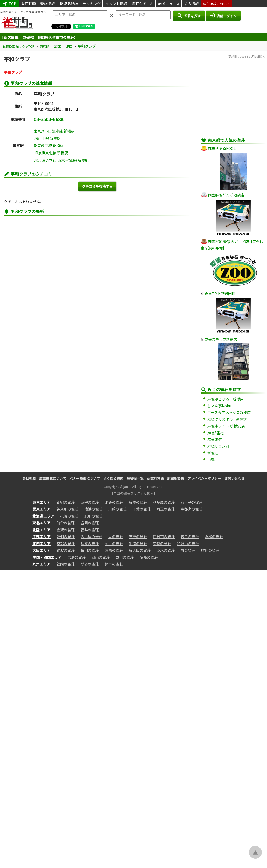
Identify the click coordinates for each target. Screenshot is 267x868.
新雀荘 (213, 453)
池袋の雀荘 (114, 502)
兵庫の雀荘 (90, 543)
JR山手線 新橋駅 (47, 138)
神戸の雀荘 (114, 543)
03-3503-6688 (48, 119)
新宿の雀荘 (66, 502)
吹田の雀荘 (210, 550)
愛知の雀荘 (66, 536)
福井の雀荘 (90, 530)
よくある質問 (113, 478)
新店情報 (48, 4)
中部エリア (41, 536)
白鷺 (211, 460)
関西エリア (41, 543)
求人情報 (192, 4)
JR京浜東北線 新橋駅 (51, 153)
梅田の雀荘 (90, 550)
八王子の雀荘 (192, 502)
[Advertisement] (233, 101)
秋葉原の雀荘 (164, 502)
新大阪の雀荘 (140, 550)
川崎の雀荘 (117, 509)
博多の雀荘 (90, 564)
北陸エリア (41, 530)
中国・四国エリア (47, 557)
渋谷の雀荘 (90, 502)
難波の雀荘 (66, 550)
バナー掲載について (85, 478)
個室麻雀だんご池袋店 (226, 195)
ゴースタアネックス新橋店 (229, 412)
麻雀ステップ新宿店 (221, 339)
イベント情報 (116, 4)
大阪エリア (41, 550)
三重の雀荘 (138, 536)
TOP (9, 4)
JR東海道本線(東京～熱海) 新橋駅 (61, 160)
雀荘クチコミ (143, 4)
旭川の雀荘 (93, 516)
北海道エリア (43, 516)
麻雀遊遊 (215, 439)
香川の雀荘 (125, 557)
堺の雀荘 (188, 550)
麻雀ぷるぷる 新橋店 (226, 399)
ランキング (92, 4)
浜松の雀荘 (214, 536)
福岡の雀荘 (66, 564)
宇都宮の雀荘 (192, 509)
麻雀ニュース (169, 4)
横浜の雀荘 (93, 509)
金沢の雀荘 (66, 530)
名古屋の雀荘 (92, 536)
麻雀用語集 (176, 478)
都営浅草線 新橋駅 (49, 146)
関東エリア (41, 509)
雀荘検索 (29, 4)
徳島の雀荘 (149, 557)
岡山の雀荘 (101, 557)
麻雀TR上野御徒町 (220, 294)
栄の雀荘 (116, 536)
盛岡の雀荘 (90, 523)
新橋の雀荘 (138, 502)
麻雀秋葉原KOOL (222, 148)
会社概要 (29, 478)
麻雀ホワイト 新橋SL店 (226, 426)
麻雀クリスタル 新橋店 (227, 419)
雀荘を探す (189, 16)
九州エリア (41, 564)
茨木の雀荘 (166, 550)
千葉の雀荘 (142, 509)
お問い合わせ (235, 478)
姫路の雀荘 (138, 543)
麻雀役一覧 (135, 478)
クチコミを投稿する (97, 186)
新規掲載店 (69, 4)
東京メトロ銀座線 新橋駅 (54, 131)
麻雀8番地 (216, 433)
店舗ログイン (223, 16)
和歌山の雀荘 (188, 543)
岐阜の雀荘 (190, 536)
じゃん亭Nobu (219, 406)
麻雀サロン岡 (218, 446)
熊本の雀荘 (114, 564)
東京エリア (41, 502)
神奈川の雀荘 (67, 509)
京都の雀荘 (66, 543)
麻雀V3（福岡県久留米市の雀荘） (50, 37)
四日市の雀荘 (164, 536)
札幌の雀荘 (69, 516)
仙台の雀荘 (66, 523)
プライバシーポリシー (204, 478)
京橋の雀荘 (114, 550)
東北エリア (41, 523)
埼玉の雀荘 (166, 509)
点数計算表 (155, 478)
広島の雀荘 (76, 557)
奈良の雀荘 (162, 543)
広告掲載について (216, 4)
